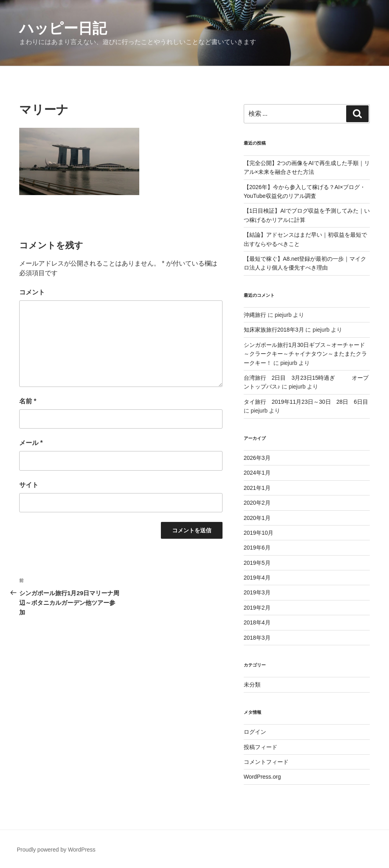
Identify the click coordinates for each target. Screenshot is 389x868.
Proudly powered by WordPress (56, 850)
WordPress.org (262, 777)
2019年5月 (257, 563)
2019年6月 (257, 548)
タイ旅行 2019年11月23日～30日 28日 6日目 (306, 402)
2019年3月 (257, 592)
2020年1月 (257, 518)
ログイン (255, 732)
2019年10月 (259, 533)
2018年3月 (257, 638)
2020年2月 (257, 503)
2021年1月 (257, 488)
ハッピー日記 (63, 28)
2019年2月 (257, 608)
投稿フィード (261, 747)
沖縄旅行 (255, 315)
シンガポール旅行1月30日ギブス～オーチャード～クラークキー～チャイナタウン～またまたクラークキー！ (305, 354)
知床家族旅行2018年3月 (274, 330)
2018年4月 (257, 622)
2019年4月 (257, 578)
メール (31, 443)
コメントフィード (266, 762)
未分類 (252, 685)
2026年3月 (257, 458)
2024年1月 (257, 473)
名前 (28, 401)
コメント (32, 292)
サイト (29, 485)
